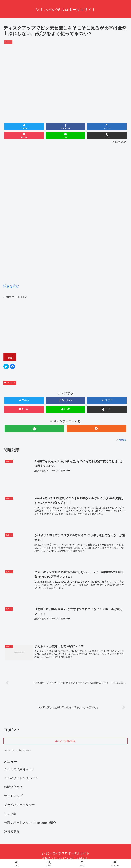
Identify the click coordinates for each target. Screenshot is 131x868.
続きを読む (11, 286)
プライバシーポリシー (19, 805)
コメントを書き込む (65, 741)
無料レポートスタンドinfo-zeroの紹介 (30, 823)
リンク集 (10, 814)
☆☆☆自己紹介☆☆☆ (19, 769)
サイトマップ (13, 796)
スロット (10, 383)
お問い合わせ (13, 787)
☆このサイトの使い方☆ (21, 778)
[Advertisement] (65, 170)
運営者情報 (12, 832)
